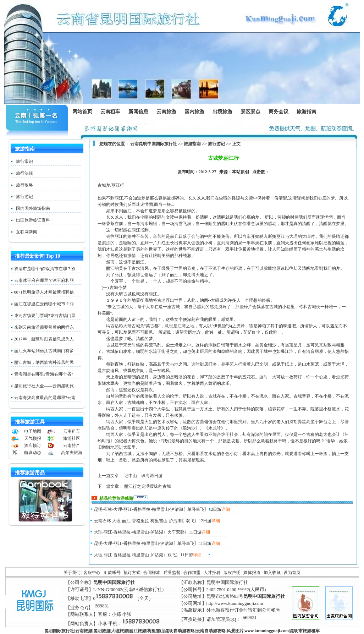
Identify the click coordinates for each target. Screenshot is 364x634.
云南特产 (72, 446)
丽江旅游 (138, 631)
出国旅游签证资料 (33, 220)
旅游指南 (308, 112)
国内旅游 (194, 112)
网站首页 (82, 112)
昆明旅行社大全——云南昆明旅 (44, 386)
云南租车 (110, 112)
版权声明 (232, 573)
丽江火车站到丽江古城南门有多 (44, 351)
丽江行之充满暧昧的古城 (148, 486)
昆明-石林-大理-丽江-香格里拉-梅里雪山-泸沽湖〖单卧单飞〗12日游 (158, 509)
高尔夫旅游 (72, 453)
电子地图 (33, 431)
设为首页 (292, 573)
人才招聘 (212, 573)
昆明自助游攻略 (180, 631)
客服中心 (92, 573)
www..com (267, 631)
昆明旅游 (102, 631)
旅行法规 (24, 173)
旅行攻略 (24, 185)
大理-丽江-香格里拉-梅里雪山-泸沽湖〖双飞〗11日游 (144, 555)
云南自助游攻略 (211, 631)
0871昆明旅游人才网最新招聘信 (44, 292)
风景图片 (235, 631)
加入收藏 (272, 573)
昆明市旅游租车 (305, 631)
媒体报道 (252, 573)
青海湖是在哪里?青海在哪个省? (44, 374)
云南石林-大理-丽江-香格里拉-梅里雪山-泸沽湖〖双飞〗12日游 (153, 521)
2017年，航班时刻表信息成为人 (44, 339)
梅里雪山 (156, 631)
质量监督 (172, 573)
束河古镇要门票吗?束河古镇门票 (45, 316)
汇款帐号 (112, 573)
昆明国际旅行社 (59, 631)
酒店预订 (33, 446)
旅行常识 (24, 162)
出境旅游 (224, 112)
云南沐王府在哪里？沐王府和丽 (44, 280)
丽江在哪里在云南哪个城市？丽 (44, 304)
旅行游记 (24, 197)
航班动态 (33, 453)
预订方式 (132, 573)
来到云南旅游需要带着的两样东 (44, 327)
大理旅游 (120, 631)
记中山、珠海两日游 (143, 476)
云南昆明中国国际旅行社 (154, 144)
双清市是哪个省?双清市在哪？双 (45, 269)
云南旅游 (168, 112)
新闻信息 (140, 112)
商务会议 (278, 112)
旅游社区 (72, 438)
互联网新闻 (27, 232)
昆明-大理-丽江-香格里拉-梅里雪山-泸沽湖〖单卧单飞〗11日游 (153, 543)
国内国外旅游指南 (33, 208)
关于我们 (72, 573)
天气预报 (33, 438)
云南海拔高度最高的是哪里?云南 (45, 398)
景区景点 (252, 112)
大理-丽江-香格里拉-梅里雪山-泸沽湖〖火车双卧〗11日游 (148, 532)
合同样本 (152, 573)
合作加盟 (192, 573)
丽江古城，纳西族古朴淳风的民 (44, 362)
